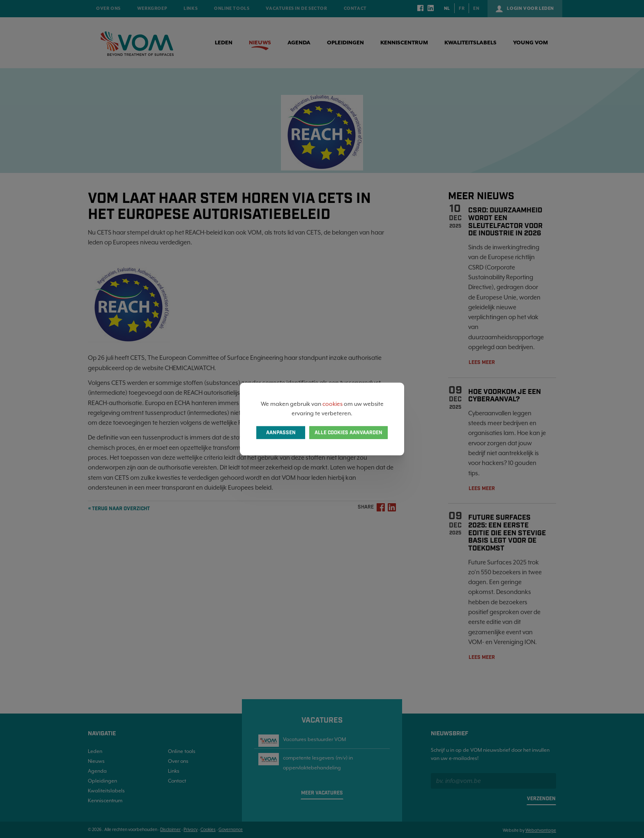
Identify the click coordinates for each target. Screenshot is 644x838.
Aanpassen (281, 432)
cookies (332, 404)
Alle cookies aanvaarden (348, 432)
